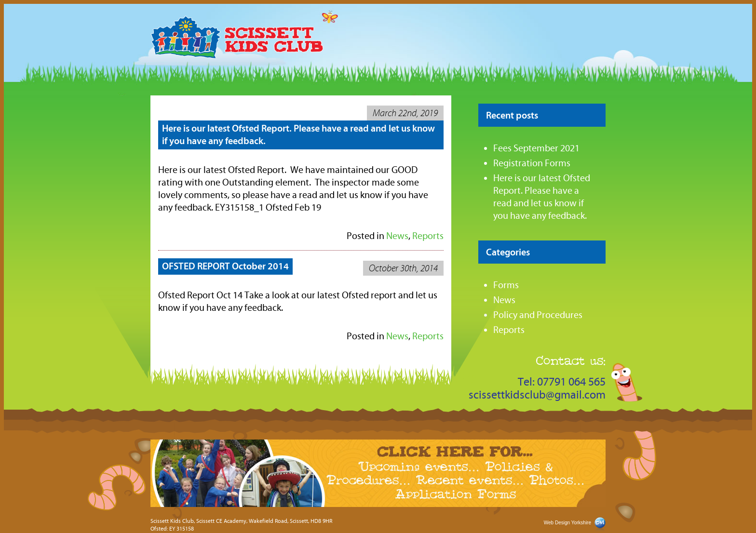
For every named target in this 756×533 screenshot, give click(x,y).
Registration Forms (532, 163)
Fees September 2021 (536, 148)
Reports (509, 330)
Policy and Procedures (538, 315)
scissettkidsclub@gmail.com (537, 395)
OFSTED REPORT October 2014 (225, 266)
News (397, 236)
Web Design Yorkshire (567, 523)
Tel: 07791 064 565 (562, 382)
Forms (506, 285)
